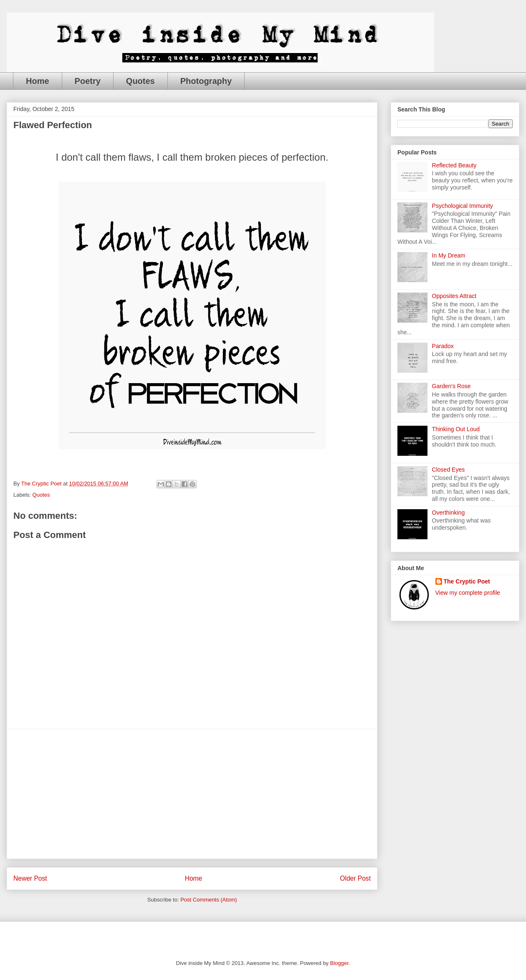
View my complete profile (468, 593)
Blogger (339, 963)
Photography (206, 81)
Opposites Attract (454, 296)
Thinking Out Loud (456, 429)
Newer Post (30, 878)
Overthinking (449, 513)
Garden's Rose (451, 386)
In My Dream (449, 255)
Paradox (443, 346)
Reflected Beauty (454, 165)
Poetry (88, 81)
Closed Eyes (449, 470)
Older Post (355, 878)
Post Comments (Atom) (209, 900)
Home (38, 81)
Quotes (140, 81)
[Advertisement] (192, 794)
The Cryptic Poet (467, 581)
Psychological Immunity (463, 206)
